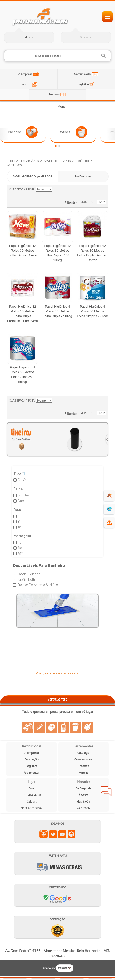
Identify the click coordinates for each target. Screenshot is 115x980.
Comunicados (83, 74)
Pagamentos (31, 772)
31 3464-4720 (32, 795)
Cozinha (73, 132)
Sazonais (86, 37)
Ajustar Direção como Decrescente (57, 189)
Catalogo (83, 753)
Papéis (66, 161)
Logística (84, 84)
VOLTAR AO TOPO (57, 699)
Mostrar (88, 202)
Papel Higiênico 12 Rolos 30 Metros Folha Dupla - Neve (22, 251)
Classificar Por (22, 189)
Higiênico (82, 161)
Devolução (32, 759)
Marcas (29, 37)
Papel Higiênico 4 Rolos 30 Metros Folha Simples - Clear (93, 311)
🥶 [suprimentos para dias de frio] (109, 509)
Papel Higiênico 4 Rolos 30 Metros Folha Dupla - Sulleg (57, 311)
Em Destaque (83, 176)
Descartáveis (29, 161)
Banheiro (23, 132)
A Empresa (26, 74)
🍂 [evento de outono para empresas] (109, 495)
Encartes (26, 84)
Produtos (54, 94)
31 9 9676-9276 (31, 808)
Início (11, 161)
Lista (100, 192)
